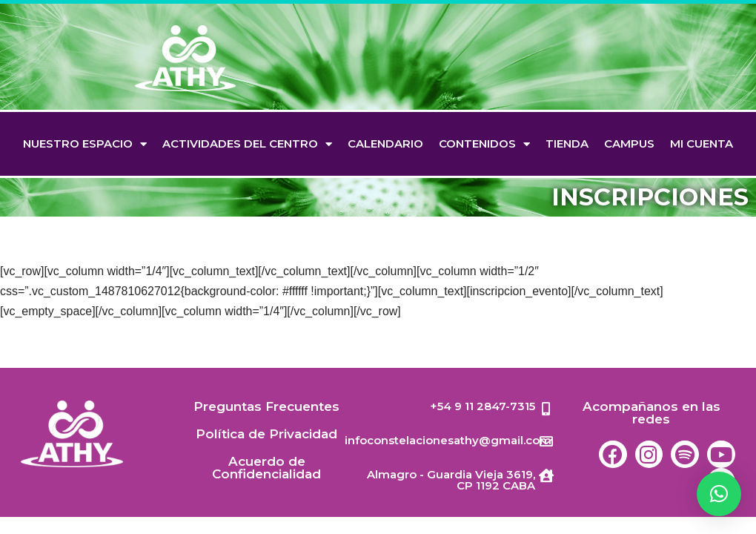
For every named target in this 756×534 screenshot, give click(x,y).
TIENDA (567, 144)
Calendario (385, 144)
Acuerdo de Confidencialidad (266, 484)
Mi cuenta (702, 144)
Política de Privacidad (266, 450)
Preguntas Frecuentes (266, 423)
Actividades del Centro (247, 144)
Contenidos (484, 144)
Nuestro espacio (85, 144)
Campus (629, 144)
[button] (719, 494)
